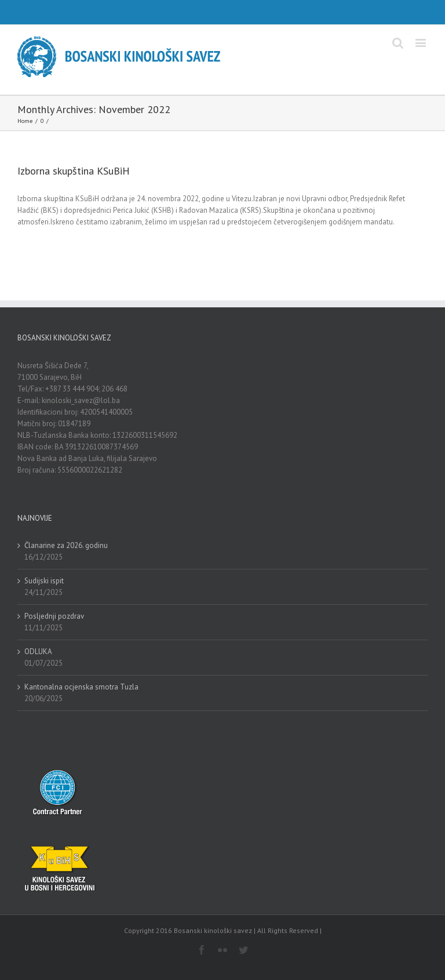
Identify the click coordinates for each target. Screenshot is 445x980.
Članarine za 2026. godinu (66, 545)
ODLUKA (38, 651)
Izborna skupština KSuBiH (74, 171)
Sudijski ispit (44, 581)
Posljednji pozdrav (54, 616)
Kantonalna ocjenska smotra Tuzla (81, 687)
